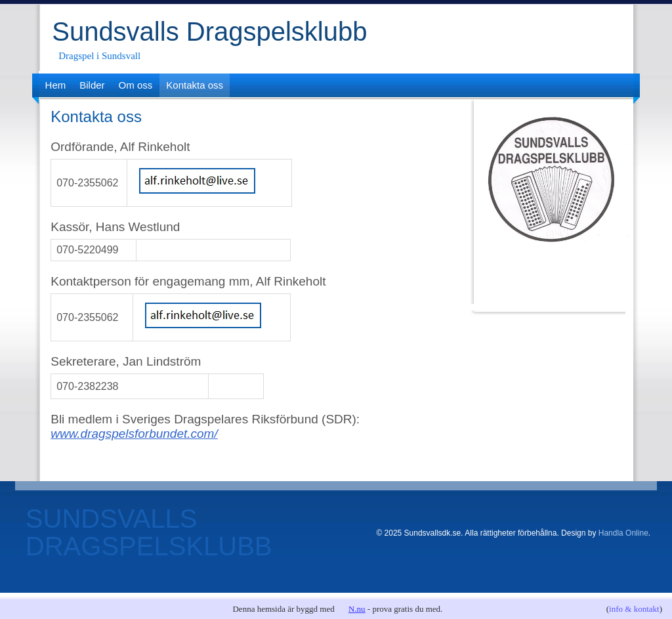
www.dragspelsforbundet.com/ (134, 434)
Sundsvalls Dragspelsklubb (209, 32)
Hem (56, 85)
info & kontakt (634, 609)
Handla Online (623, 533)
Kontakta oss (195, 85)
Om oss (136, 85)
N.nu (357, 609)
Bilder (92, 85)
